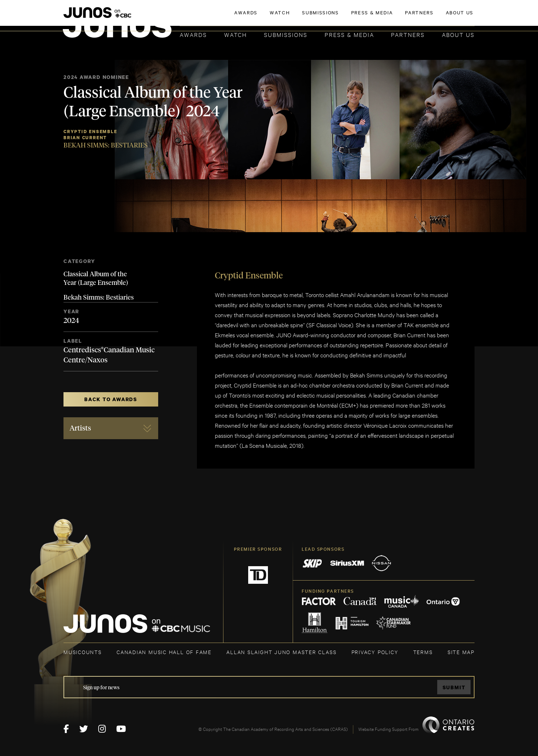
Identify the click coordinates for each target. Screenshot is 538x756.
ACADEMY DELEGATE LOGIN (441, 17)
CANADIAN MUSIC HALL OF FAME (164, 652)
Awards (193, 34)
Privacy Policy (375, 652)
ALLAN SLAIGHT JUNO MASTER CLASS (281, 652)
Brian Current (85, 138)
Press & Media (349, 34)
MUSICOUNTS (83, 652)
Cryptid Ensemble (90, 132)
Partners (408, 34)
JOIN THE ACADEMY (375, 17)
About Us (458, 34)
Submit (454, 687)
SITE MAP (461, 652)
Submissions (286, 34)
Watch (236, 34)
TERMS (423, 652)
